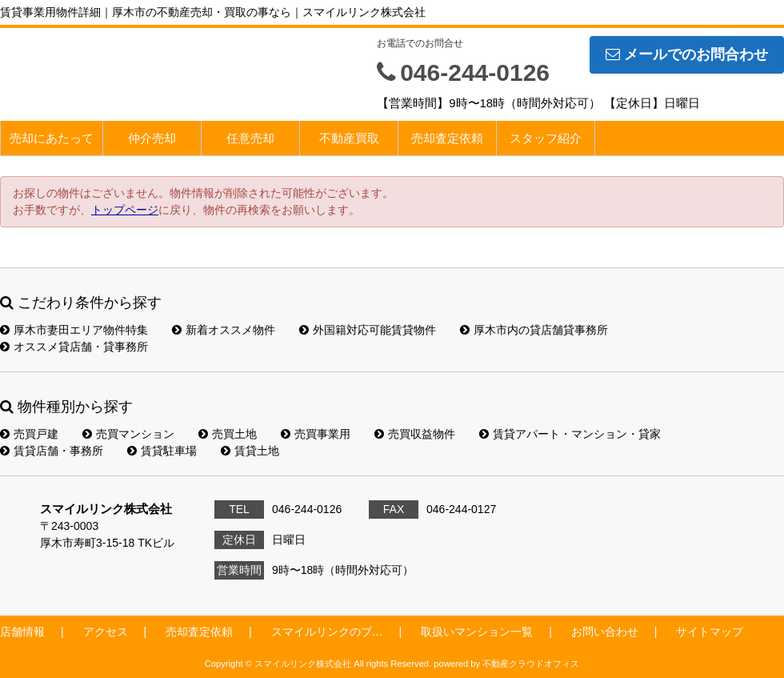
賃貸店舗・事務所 (52, 451)
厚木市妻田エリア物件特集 (74, 330)
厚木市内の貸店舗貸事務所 (534, 330)
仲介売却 (152, 138)
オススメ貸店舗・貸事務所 (74, 347)
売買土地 (228, 434)
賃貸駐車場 (162, 451)
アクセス (106, 632)
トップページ (125, 210)
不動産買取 (349, 138)
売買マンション (128, 434)
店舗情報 (22, 632)
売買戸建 (29, 434)
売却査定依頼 (447, 138)
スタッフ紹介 (546, 138)
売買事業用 (316, 434)
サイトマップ (710, 632)
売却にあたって (52, 138)
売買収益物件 (415, 434)
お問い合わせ (605, 632)
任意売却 (250, 138)
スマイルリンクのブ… (327, 632)
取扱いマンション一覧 (477, 632)
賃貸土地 (250, 451)
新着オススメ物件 (224, 330)
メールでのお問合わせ (687, 54)
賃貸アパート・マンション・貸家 (570, 434)
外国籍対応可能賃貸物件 (368, 330)
